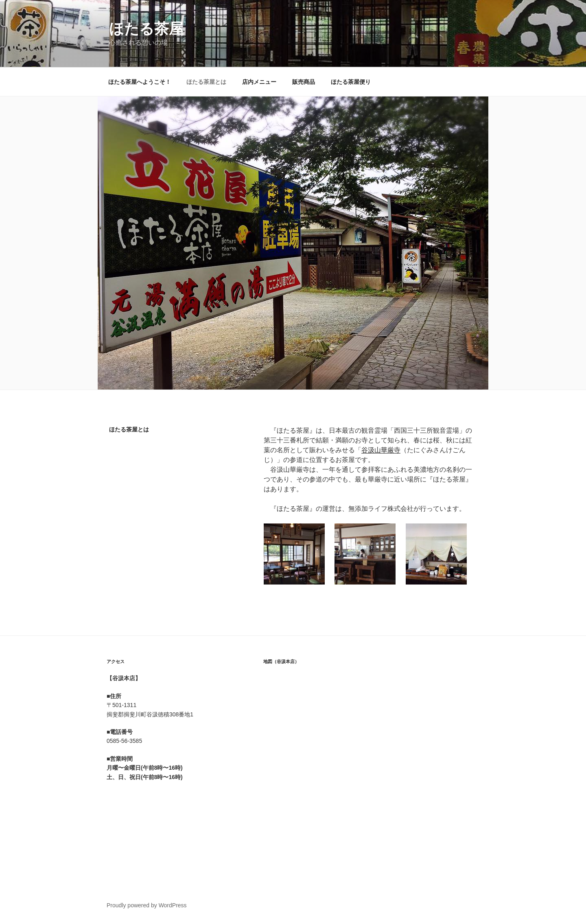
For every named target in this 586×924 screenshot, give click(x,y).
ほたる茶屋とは (206, 82)
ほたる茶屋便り (351, 82)
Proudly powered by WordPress (147, 905)
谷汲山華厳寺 (381, 450)
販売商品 (304, 82)
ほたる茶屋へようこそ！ (140, 82)
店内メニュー (259, 82)
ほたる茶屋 (146, 29)
